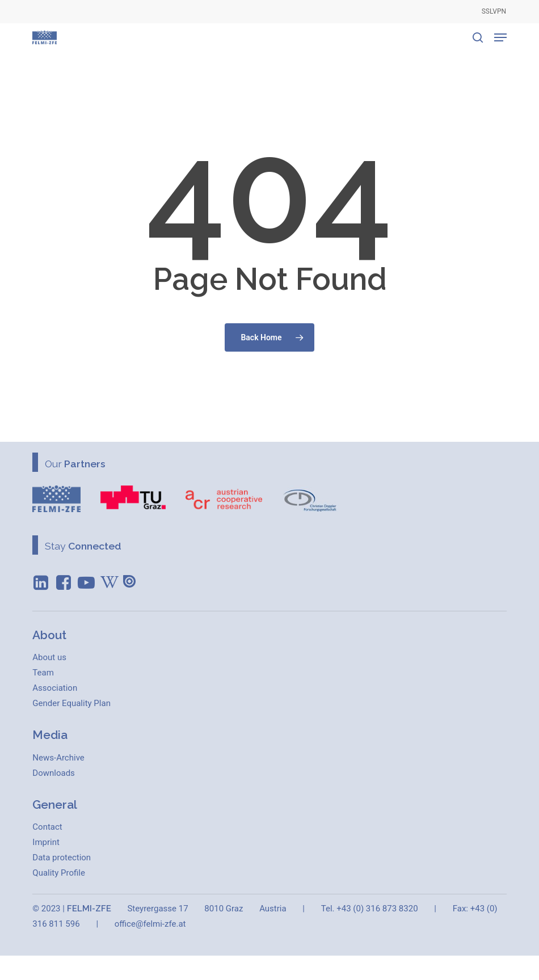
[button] (500, 37)
